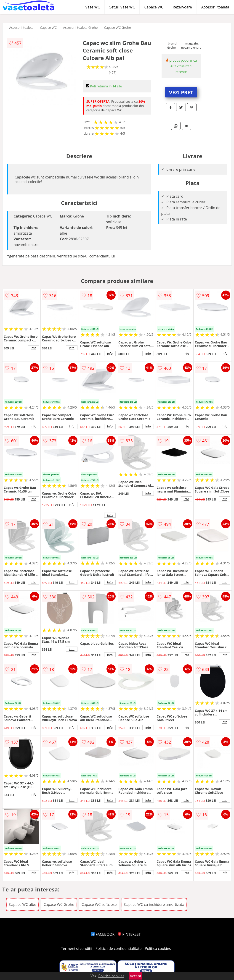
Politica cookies (158, 949)
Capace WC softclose (99, 904)
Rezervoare (182, 7)
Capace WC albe (23, 904)
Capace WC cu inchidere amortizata (154, 904)
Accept (136, 976)
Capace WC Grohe (117, 28)
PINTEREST (129, 934)
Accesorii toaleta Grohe (80, 28)
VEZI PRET (181, 92)
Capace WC (154, 7)
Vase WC (93, 7)
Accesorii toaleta (215, 7)
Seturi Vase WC (122, 7)
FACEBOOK (103, 934)
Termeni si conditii (77, 949)
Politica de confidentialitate (119, 949)
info (33, 348)
